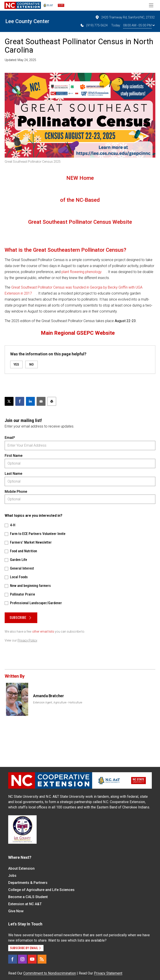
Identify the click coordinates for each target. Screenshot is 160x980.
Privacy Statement (108, 973)
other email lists (43, 632)
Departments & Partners (28, 883)
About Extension (21, 868)
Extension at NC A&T (25, 904)
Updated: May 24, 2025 (20, 60)
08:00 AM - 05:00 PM (139, 25)
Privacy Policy (27, 640)
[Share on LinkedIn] (30, 401)
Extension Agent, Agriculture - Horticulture (58, 703)
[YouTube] (32, 959)
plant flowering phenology (82, 272)
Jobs (12, 876)
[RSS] (42, 959)
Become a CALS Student (28, 897)
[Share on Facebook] (20, 401)
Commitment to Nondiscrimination (50, 973)
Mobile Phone (16, 492)
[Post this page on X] (9, 401)
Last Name (13, 474)
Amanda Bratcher (48, 696)
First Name (14, 456)
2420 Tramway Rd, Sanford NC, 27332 (125, 17)
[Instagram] (22, 959)
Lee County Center (27, 21)
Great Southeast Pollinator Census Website (80, 222)
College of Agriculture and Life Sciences (41, 890)
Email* (10, 438)
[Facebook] (13, 959)
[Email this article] (41, 401)
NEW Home (80, 178)
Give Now (16, 911)
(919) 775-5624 (94, 25)
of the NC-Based (80, 200)
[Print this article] (52, 401)
